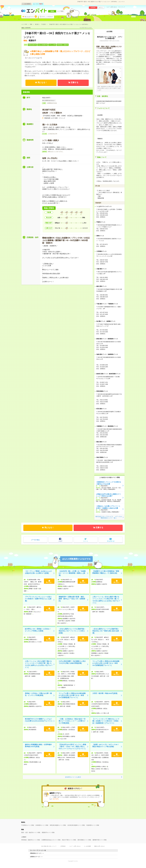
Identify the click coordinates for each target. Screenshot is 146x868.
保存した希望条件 (48, 17)
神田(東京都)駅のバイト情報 (58, 825)
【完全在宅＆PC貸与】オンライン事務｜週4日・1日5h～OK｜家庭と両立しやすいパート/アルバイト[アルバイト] (72, 747)
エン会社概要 (87, 846)
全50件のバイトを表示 (73, 777)
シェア (60, 541)
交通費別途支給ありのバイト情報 (51, 840)
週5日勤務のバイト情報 (84, 840)
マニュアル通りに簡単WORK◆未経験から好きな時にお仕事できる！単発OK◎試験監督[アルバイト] (106, 663)
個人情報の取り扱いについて (49, 846)
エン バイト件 (38, 4)
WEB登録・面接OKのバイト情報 (31, 840)
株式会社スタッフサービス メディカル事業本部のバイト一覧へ (109, 517)
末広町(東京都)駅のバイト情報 (76, 825)
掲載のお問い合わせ (99, 846)
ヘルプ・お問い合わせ (112, 7)
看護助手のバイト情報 (48, 833)
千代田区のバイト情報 (28, 825)
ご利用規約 (63, 846)
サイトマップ (122, 7)
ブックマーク (111, 541)
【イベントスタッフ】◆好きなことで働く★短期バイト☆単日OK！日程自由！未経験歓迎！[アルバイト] (106, 721)
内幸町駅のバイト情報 (42, 825)
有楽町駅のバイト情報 (93, 825)
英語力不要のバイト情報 (69, 840)
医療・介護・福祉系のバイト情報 (31, 833)
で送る (35, 540)
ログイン (101, 7)
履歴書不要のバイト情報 (100, 840)
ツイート (86, 541)
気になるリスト (31, 17)
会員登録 (93, 7)
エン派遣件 (27, 4)
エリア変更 (60, 11)
